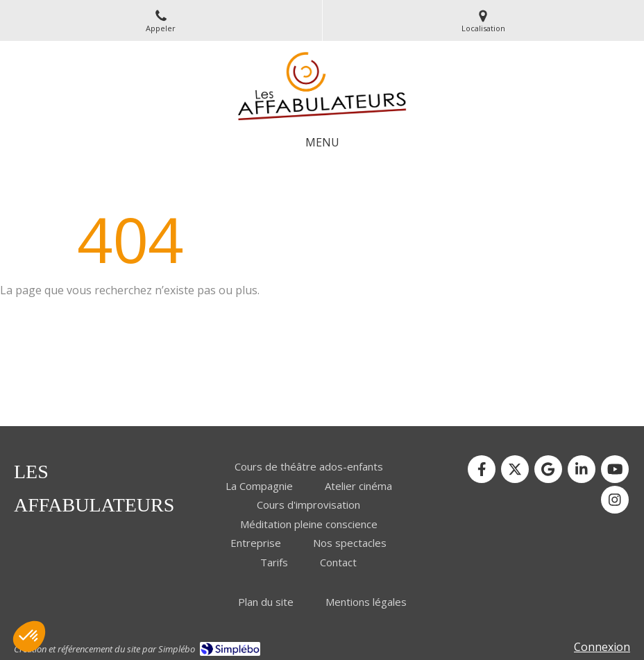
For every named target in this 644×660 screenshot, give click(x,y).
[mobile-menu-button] (322, 143)
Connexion (602, 647)
